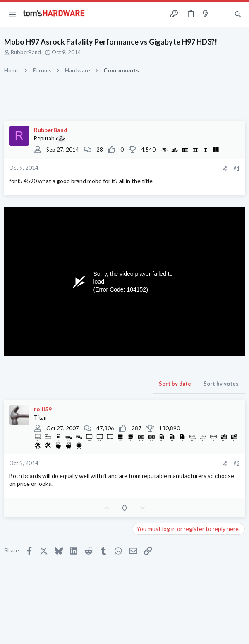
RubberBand (26, 52)
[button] (12, 14)
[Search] (238, 14)
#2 (237, 463)
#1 (237, 169)
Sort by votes (221, 384)
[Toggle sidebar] (222, 14)
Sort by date (175, 384)
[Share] (225, 169)
